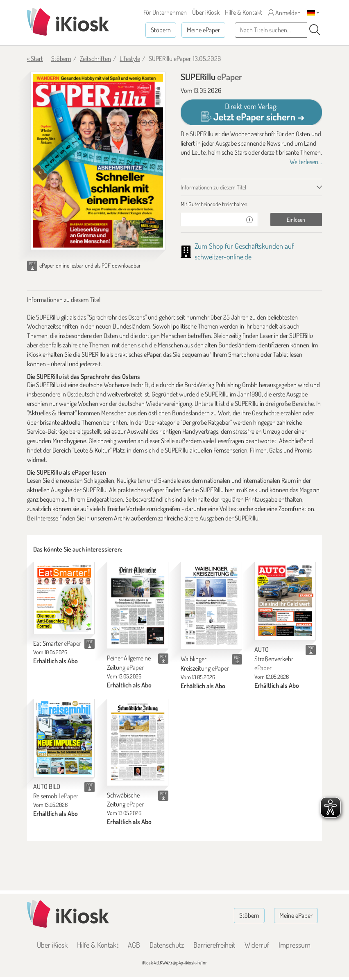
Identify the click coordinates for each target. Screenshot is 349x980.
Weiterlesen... (306, 162)
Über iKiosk (206, 12)
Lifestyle (130, 59)
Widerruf (257, 945)
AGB (134, 945)
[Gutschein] (211, 220)
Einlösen (296, 220)
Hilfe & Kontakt (244, 12)
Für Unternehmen (165, 12)
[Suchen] (315, 30)
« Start (35, 59)
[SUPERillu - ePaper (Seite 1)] (98, 161)
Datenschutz (167, 945)
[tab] (251, 204)
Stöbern (161, 30)
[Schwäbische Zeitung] (138, 742)
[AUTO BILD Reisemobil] (64, 738)
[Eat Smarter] (64, 598)
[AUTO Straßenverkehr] (285, 601)
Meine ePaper (203, 30)
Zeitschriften (95, 59)
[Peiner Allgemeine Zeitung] (138, 605)
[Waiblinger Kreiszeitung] (211, 606)
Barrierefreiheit (214, 945)
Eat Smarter (57, 643)
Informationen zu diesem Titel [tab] (213, 187)
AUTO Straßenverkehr (274, 659)
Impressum (295, 945)
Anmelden (284, 13)
